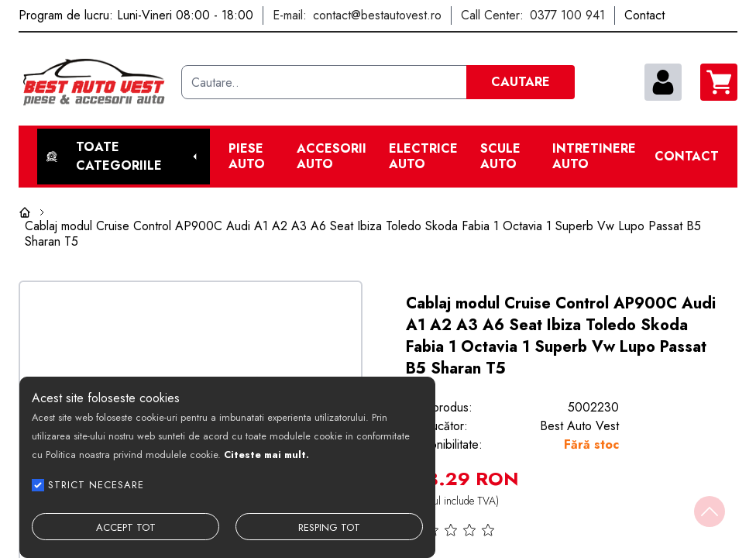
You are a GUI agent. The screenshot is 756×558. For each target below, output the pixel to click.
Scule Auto (500, 157)
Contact (687, 157)
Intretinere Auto (594, 157)
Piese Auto (247, 157)
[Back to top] (710, 511)
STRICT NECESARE (96, 485)
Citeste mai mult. (266, 455)
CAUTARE (521, 82)
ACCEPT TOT (126, 527)
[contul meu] (663, 82)
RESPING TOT (329, 527)
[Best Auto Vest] (94, 82)
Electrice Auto (423, 157)
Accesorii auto (332, 157)
